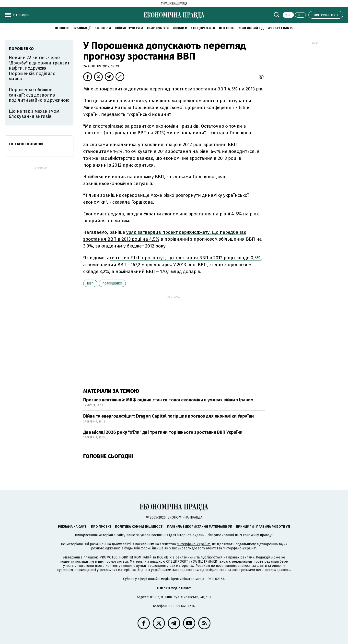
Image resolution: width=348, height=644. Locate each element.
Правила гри (158, 28)
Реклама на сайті (73, 526)
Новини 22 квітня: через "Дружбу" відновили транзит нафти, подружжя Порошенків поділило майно (39, 68)
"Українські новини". (148, 114)
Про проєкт (101, 526)
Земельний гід (251, 28)
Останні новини (26, 144)
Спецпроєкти (203, 28)
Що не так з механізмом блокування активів (34, 114)
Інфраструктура (129, 28)
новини (62, 28)
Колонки (103, 28)
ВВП (90, 283)
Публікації (81, 28)
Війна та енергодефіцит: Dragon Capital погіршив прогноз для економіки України (168, 416)
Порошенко (112, 283)
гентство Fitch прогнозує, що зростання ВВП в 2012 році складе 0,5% (185, 258)
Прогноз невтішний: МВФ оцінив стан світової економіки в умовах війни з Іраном (168, 400)
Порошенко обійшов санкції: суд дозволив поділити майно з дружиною (39, 95)
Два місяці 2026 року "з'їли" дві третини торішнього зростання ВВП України (163, 432)
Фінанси (180, 28)
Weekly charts (281, 28)
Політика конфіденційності (139, 526)
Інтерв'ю (227, 28)
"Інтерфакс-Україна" (194, 544)
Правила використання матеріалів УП (200, 526)
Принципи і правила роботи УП (263, 526)
